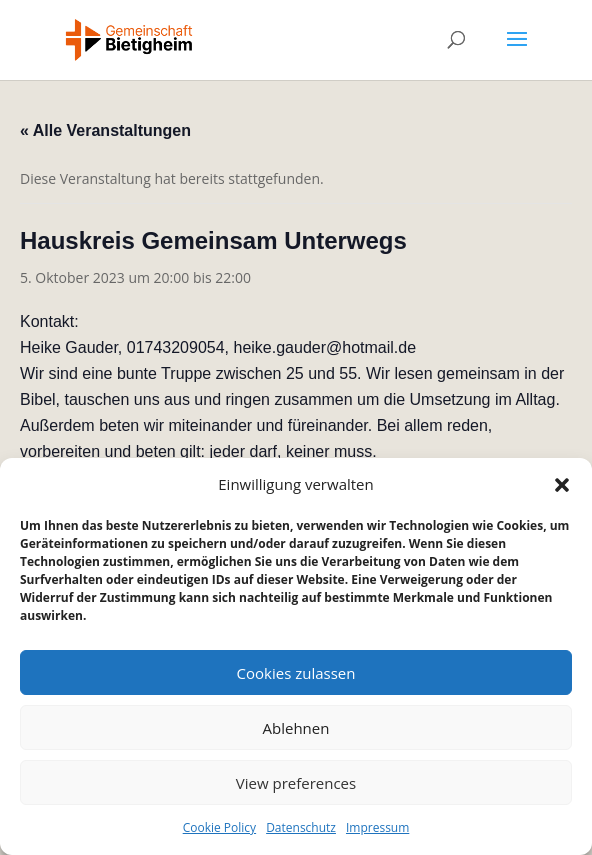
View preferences (296, 783)
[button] (562, 485)
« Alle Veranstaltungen (105, 130)
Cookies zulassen (296, 673)
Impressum (377, 827)
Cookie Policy (219, 827)
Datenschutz (301, 827)
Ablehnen (296, 728)
